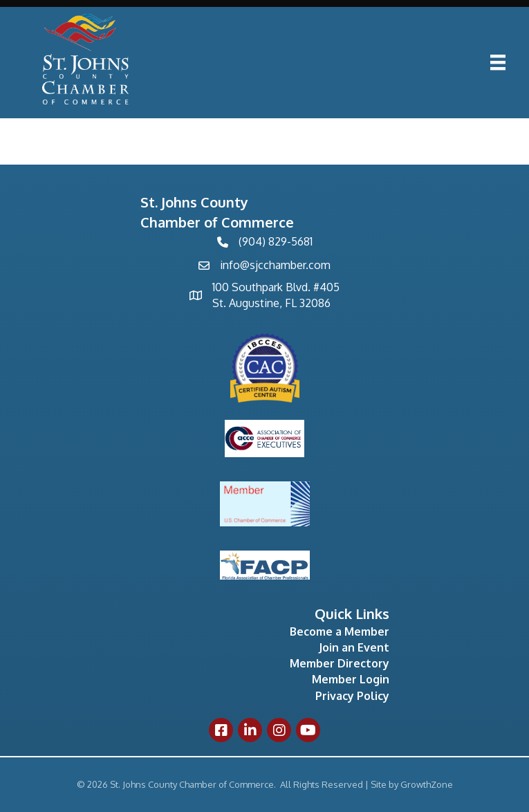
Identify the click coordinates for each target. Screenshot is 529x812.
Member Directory (340, 663)
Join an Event (354, 647)
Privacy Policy (352, 696)
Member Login (351, 679)
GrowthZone (427, 784)
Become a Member (340, 631)
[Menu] (498, 62)
